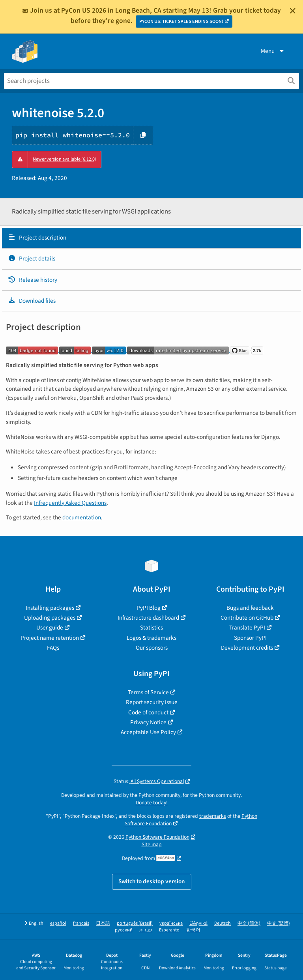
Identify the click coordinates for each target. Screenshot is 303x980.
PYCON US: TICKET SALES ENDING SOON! (181, 22)
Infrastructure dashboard (148, 618)
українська (171, 923)
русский (124, 930)
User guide (50, 628)
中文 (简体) (249, 923)
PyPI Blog (149, 608)
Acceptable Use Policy (148, 732)
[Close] (293, 11)
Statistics (151, 628)
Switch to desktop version (152, 881)
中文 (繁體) (279, 923)
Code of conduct (148, 712)
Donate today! (152, 803)
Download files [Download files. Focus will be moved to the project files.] (32, 301)
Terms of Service (148, 692)
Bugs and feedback (250, 608)
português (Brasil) (135, 923)
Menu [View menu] (273, 51)
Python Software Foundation (157, 837)
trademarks (213, 816)
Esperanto (169, 930)
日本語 (103, 923)
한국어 (193, 930)
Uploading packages (50, 618)
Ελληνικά (198, 923)
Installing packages (50, 608)
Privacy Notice (148, 722)
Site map (152, 844)
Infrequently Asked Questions (70, 503)
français (81, 923)
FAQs (53, 648)
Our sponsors (152, 648)
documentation (82, 517)
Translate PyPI (247, 628)
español (58, 923)
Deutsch (223, 923)
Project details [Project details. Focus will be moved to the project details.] (32, 259)
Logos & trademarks (151, 638)
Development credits (247, 648)
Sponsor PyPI (250, 638)
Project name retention (50, 638)
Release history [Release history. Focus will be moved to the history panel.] (33, 280)
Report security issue (152, 702)
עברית (146, 930)
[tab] (151, 238)
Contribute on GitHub (247, 618)
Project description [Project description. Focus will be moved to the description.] (37, 238)
